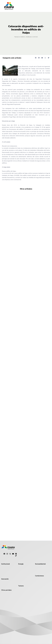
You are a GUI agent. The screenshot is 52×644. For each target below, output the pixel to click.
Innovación (5, 579)
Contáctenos (39, 576)
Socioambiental (40, 564)
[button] (36, 58)
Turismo (21, 586)
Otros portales (6, 590)
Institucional (26, 23)
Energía (21, 564)
